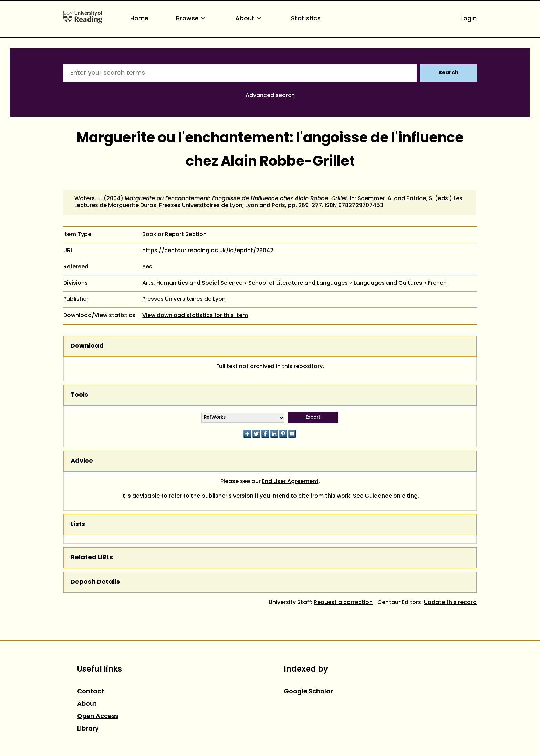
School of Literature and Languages (299, 283)
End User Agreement (290, 482)
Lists (78, 525)
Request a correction (343, 603)
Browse (192, 19)
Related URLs (92, 558)
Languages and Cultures (388, 283)
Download (87, 346)
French (437, 283)
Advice (82, 461)
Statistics (306, 19)
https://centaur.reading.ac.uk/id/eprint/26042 (208, 251)
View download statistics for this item (195, 316)
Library (88, 729)
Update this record (450, 603)
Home (139, 19)
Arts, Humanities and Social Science (192, 283)
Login (469, 19)
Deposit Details (95, 582)
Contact (91, 692)
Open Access (98, 717)
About (249, 19)
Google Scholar (308, 692)
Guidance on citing (391, 496)
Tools (79, 395)
